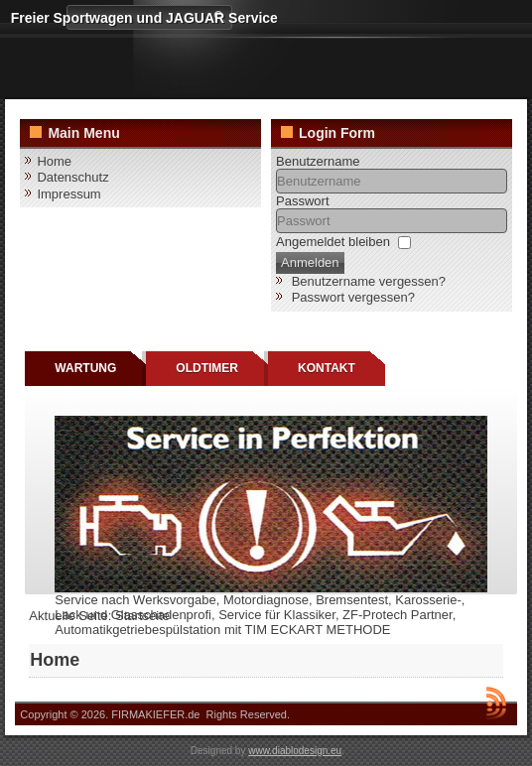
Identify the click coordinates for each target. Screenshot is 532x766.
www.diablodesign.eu (295, 751)
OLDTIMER (207, 368)
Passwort (302, 201)
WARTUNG (85, 368)
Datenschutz (72, 177)
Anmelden (310, 262)
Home (54, 161)
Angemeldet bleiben (333, 242)
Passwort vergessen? (353, 297)
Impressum (68, 194)
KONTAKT (327, 368)
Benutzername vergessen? (369, 281)
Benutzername (318, 161)
